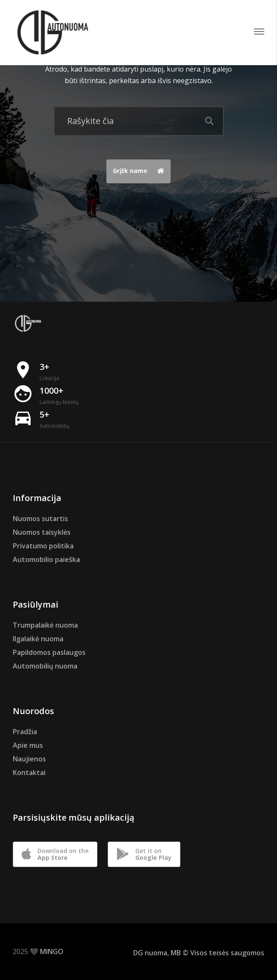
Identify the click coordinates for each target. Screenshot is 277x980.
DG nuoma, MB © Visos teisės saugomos (199, 953)
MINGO (52, 951)
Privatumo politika (43, 546)
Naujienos (29, 759)
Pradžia (25, 732)
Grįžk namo (141, 172)
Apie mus (28, 745)
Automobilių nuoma (45, 666)
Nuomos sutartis (40, 519)
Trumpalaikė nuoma (45, 625)
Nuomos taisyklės (42, 532)
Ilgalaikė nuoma (38, 639)
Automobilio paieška (46, 559)
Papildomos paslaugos (49, 652)
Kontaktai (29, 772)
